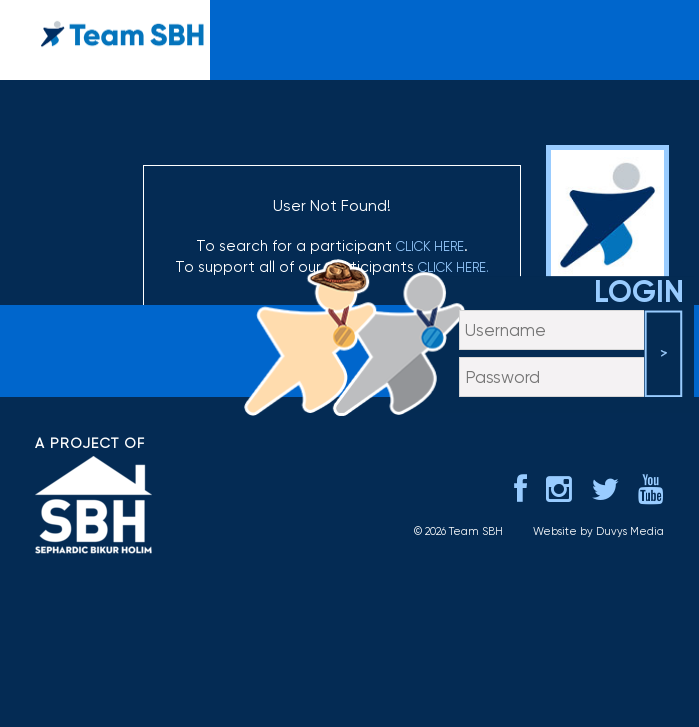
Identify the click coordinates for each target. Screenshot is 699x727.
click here (430, 246)
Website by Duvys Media (598, 531)
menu (661, 25)
